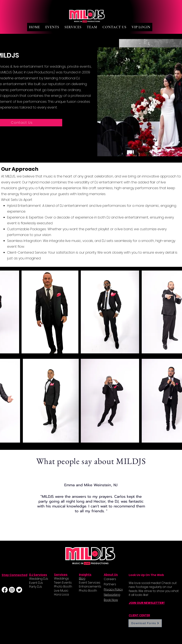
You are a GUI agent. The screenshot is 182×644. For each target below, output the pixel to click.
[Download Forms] (145, 623)
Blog (82, 579)
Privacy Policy (113, 589)
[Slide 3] (95, 531)
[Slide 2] (91, 531)
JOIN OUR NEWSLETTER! (147, 603)
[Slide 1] (87, 531)
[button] (52, 27)
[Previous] (20, 508)
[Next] (162, 508)
